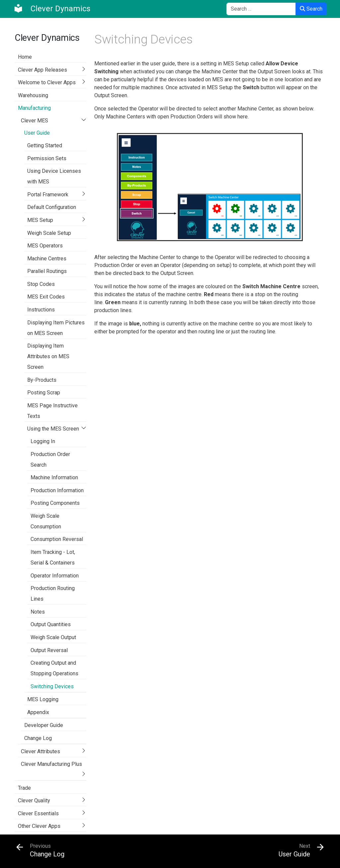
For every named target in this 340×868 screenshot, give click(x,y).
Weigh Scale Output (53, 637)
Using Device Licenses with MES (54, 176)
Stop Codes (41, 284)
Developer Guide (44, 725)
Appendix (38, 712)
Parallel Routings (47, 271)
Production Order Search (50, 460)
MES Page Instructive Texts (52, 411)
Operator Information (55, 576)
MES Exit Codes (46, 297)
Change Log (38, 738)
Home (25, 57)
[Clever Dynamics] (52, 9)
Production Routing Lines (53, 594)
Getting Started (45, 145)
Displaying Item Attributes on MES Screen (48, 356)
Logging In (43, 441)
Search (311, 9)
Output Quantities (51, 624)
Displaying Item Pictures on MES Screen (56, 328)
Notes (38, 612)
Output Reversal (49, 650)
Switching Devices (52, 686)
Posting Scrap (44, 393)
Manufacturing (34, 108)
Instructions (41, 310)
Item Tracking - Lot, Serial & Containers (53, 557)
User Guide (37, 133)
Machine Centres (47, 259)
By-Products (42, 380)
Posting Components (55, 503)
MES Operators (45, 246)
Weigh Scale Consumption (46, 521)
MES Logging (43, 699)
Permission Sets (47, 158)
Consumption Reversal (57, 539)
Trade (24, 788)
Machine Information (54, 477)
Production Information (57, 490)
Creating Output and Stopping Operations (54, 668)
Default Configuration (52, 207)
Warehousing (33, 95)
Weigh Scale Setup (49, 233)
